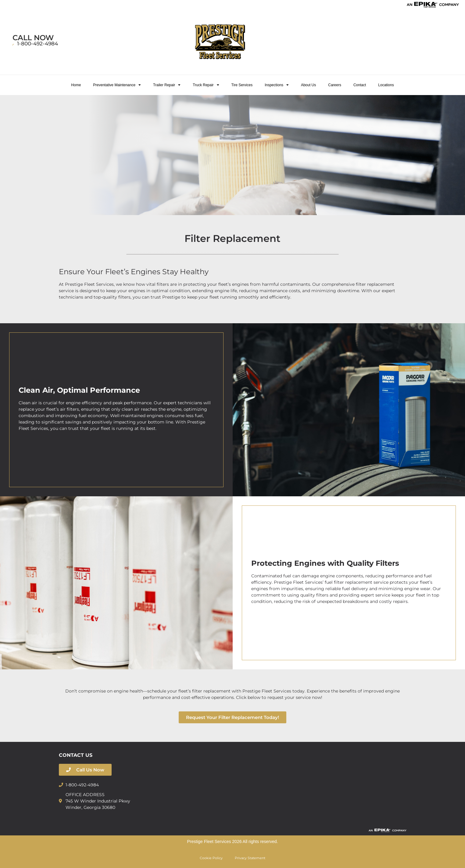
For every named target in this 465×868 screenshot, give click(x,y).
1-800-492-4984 (40, 44)
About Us (308, 85)
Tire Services (242, 85)
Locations (386, 85)
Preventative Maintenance (117, 85)
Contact (360, 85)
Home (76, 85)
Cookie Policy (211, 858)
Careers (335, 85)
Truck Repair (206, 85)
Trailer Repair (167, 85)
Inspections (277, 85)
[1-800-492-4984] (14, 45)
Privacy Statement (250, 858)
